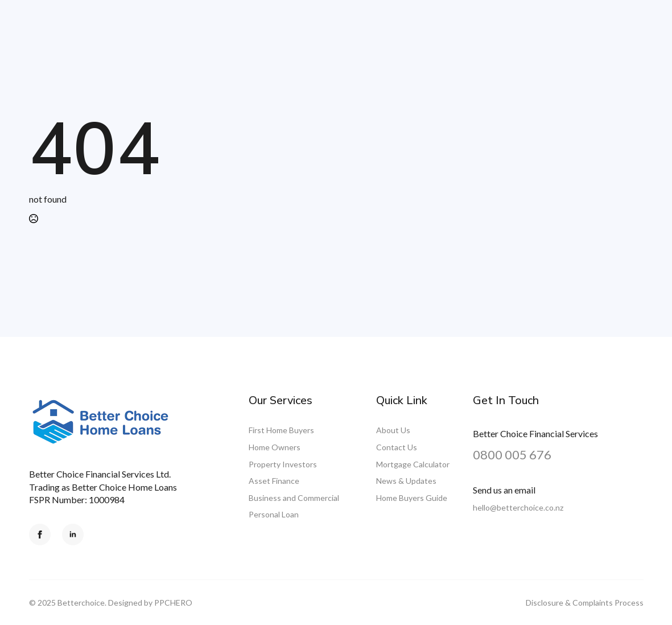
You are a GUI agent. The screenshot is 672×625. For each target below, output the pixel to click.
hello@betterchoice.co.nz (518, 507)
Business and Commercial (294, 498)
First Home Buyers (281, 430)
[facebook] (40, 534)
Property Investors (283, 464)
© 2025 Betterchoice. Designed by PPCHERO (111, 603)
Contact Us (397, 447)
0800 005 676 (512, 455)
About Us (393, 430)
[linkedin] (73, 534)
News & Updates (406, 481)
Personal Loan (274, 514)
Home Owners (275, 447)
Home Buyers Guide (412, 498)
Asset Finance (274, 481)
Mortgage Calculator (413, 464)
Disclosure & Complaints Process (585, 603)
